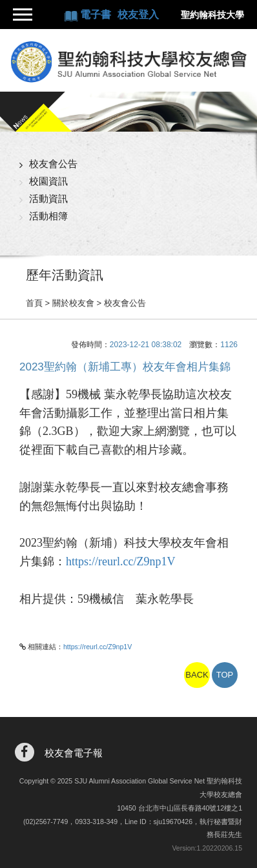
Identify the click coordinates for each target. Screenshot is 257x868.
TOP (225, 675)
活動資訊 (48, 198)
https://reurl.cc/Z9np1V (120, 561)
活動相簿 (48, 216)
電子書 (97, 15)
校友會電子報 (74, 753)
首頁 (34, 303)
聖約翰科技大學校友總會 (128, 62)
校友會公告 (53, 164)
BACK (197, 675)
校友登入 (138, 15)
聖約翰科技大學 (212, 15)
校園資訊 (48, 181)
